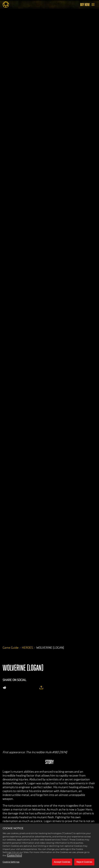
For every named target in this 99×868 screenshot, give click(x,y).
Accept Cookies (62, 862)
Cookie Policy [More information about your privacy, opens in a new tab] (14, 855)
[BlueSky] (34, 688)
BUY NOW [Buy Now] (85, 5)
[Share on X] (12, 688)
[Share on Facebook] (19, 688)
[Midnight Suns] (6, 5)
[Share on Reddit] (5, 688)
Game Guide (11, 648)
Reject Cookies (84, 862)
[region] (49, 846)
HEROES (27, 648)
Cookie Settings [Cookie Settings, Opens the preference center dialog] (11, 862)
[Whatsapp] (26, 688)
